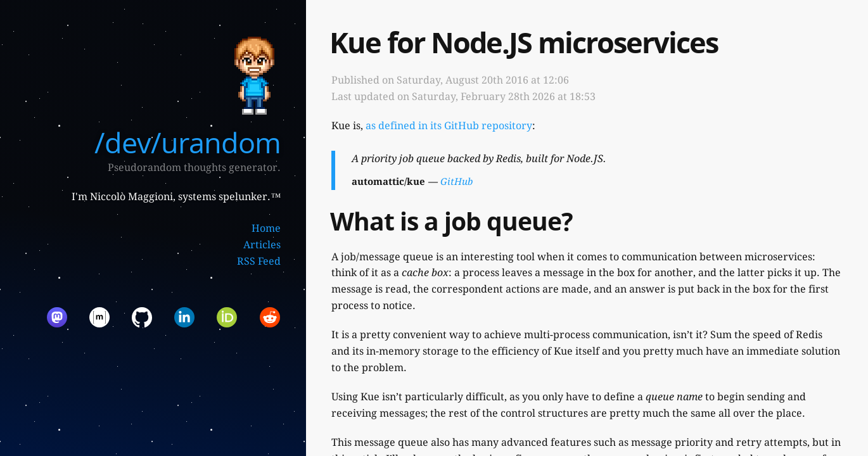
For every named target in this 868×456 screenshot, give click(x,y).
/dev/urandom (188, 142)
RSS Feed (259, 261)
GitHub (456, 182)
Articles (262, 245)
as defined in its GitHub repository (449, 126)
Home (266, 228)
